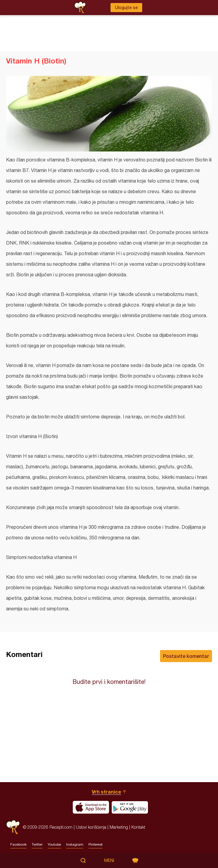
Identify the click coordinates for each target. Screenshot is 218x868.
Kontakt (138, 827)
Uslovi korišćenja (91, 827)
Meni (109, 860)
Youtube (54, 844)
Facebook (18, 844)
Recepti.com (13, 827)
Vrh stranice (106, 792)
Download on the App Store (91, 807)
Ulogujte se (126, 8)
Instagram (75, 844)
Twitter (37, 844)
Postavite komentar (186, 656)
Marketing (119, 827)
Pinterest (96, 844)
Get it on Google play (130, 807)
